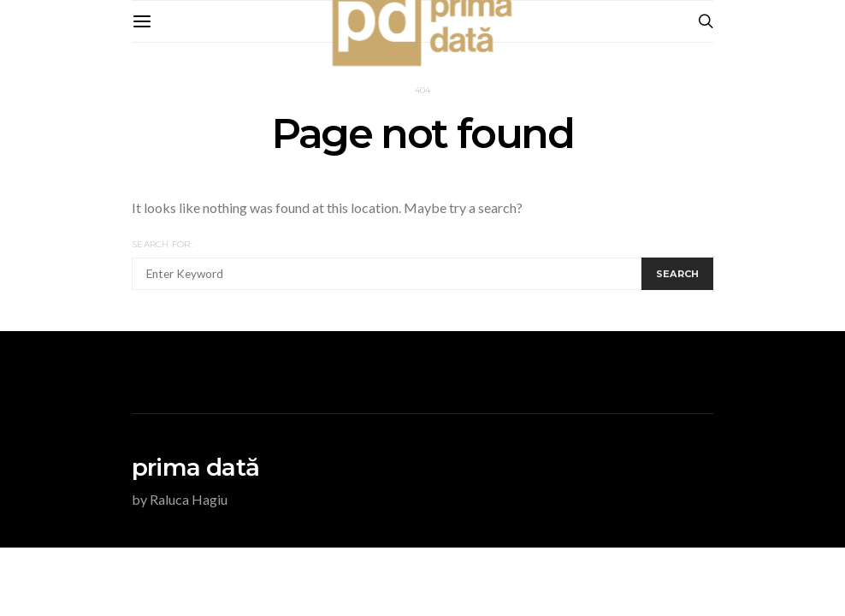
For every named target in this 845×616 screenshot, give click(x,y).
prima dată (195, 467)
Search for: (162, 244)
